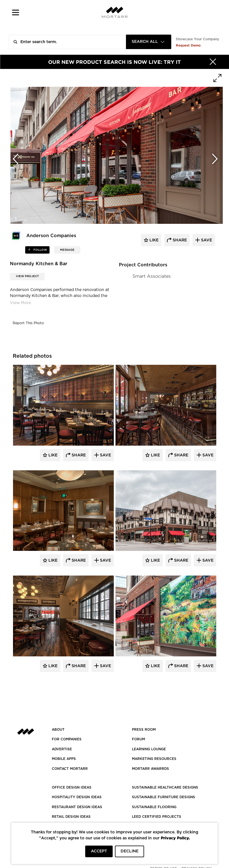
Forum (138, 739)
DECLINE (130, 851)
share (179, 240)
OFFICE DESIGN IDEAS (72, 787)
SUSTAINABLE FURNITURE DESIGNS (163, 797)
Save (105, 455)
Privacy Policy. (175, 838)
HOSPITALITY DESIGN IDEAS (77, 797)
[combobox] (149, 42)
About (58, 730)
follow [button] (40, 250)
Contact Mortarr (70, 769)
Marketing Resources (154, 759)
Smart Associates (152, 276)
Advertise (62, 749)
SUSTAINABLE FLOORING (154, 807)
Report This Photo (28, 323)
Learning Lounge (149, 749)
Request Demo (188, 45)
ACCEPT (99, 851)
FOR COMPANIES (67, 739)
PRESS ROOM (144, 730)
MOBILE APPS (64, 759)
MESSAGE (67, 250)
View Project (27, 276)
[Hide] (213, 62)
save (206, 240)
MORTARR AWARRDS (150, 769)
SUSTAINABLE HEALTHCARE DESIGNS (165, 787)
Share (78, 455)
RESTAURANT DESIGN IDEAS (77, 807)
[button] (16, 12)
